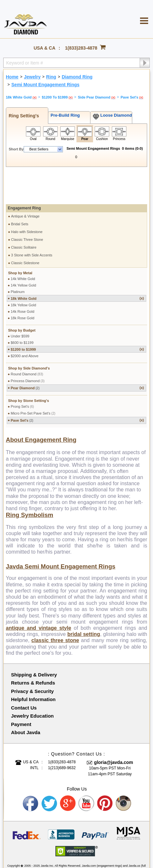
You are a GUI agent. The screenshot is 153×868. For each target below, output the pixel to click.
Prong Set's (22, 375)
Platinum (18, 260)
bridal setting (84, 603)
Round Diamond (27, 343)
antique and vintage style (39, 597)
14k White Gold (23, 247)
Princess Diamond (28, 349)
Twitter (49, 772)
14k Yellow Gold (23, 254)
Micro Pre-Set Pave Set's (33, 382)
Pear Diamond (77, 356)
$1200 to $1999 (77, 318)
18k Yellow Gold (23, 274)
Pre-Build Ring (64, 115)
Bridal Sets (20, 193)
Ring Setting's (23, 116)
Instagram (124, 772)
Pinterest (105, 772)
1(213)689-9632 (62, 736)
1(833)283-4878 (81, 48)
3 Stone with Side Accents (32, 224)
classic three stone (55, 609)
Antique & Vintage (25, 185)
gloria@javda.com (113, 731)
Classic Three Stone (27, 208)
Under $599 (20, 305)
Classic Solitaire (24, 216)
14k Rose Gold (23, 280)
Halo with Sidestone (27, 200)
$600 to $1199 (22, 311)
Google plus (68, 772)
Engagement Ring (24, 177)
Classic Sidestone (25, 231)
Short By (16, 149)
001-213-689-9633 (115, 846)
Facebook (31, 772)
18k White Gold (77, 267)
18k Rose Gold (23, 287)
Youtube (87, 772)
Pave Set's (77, 389)
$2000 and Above (25, 324)
